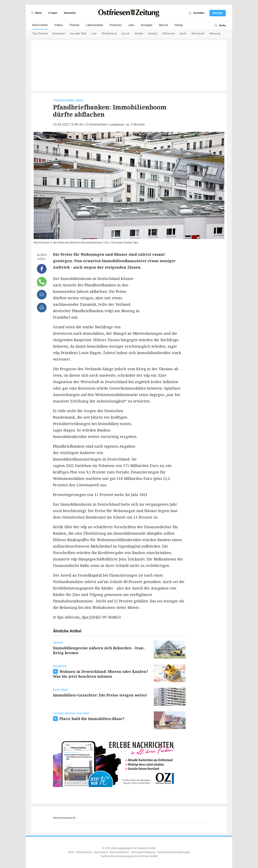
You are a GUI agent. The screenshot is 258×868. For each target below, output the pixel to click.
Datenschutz (84, 852)
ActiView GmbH (148, 856)
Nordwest (59, 34)
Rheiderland (109, 34)
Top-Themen (40, 34)
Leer (94, 34)
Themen (74, 25)
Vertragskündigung (143, 852)
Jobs (131, 25)
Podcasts (116, 25)
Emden (139, 34)
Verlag (178, 25)
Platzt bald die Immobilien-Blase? (92, 719)
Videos (59, 25)
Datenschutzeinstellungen (174, 852)
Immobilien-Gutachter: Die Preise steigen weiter (100, 695)
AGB (71, 852)
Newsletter (70, 13)
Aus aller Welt (78, 34)
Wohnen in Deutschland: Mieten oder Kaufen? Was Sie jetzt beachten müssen (101, 674)
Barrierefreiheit (119, 852)
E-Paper (53, 13)
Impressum (101, 852)
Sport (183, 34)
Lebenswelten (95, 25)
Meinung (215, 34)
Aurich (126, 34)
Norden (153, 34)
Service (163, 25)
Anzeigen (147, 25)
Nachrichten (40, 25)
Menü (36, 13)
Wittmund (169, 34)
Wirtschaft (198, 34)
